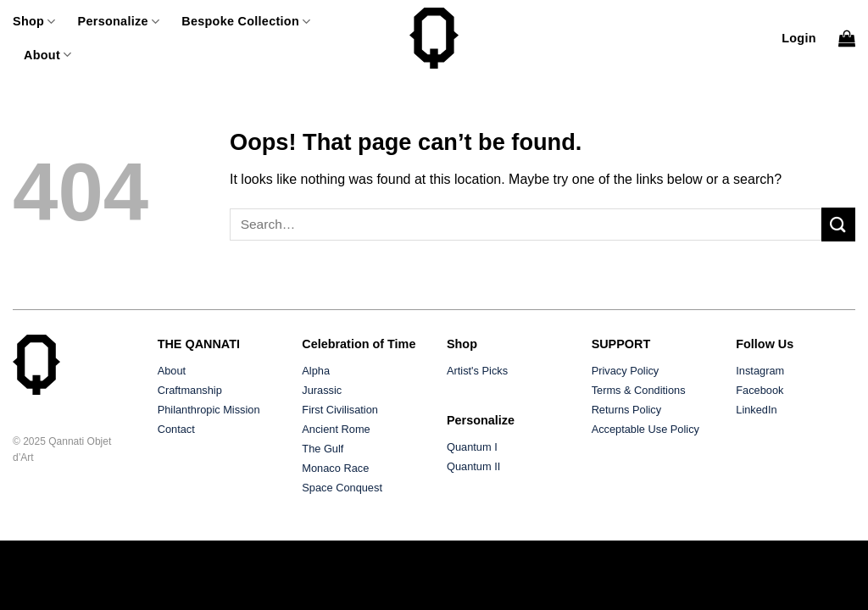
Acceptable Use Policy (645, 429)
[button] (799, 38)
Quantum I (472, 447)
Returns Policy (627, 410)
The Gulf (323, 449)
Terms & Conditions (639, 390)
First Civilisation (340, 410)
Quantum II (473, 466)
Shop (34, 22)
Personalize (119, 22)
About (47, 55)
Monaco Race (335, 468)
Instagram (760, 371)
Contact (176, 429)
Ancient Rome (336, 429)
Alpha (316, 371)
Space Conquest (342, 488)
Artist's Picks (477, 371)
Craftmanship (190, 390)
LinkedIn (756, 410)
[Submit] (838, 224)
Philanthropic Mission (209, 410)
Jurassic (322, 390)
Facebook (759, 390)
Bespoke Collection (246, 22)
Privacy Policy (626, 371)
